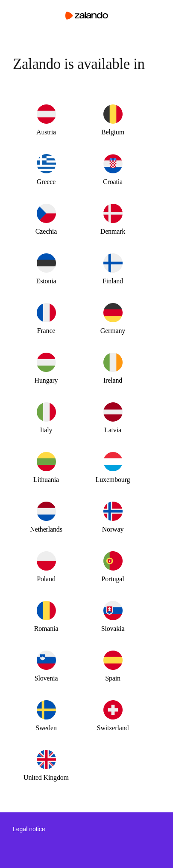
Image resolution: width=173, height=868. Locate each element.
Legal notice (29, 829)
